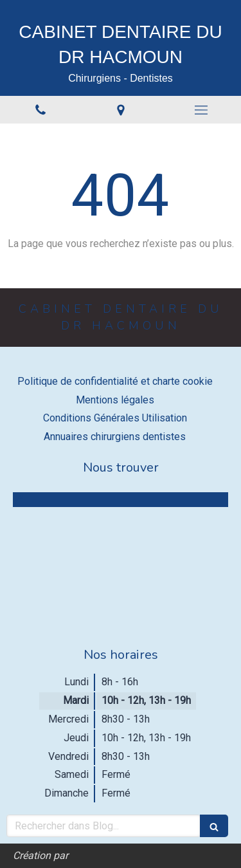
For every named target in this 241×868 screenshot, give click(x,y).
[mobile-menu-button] (201, 110)
